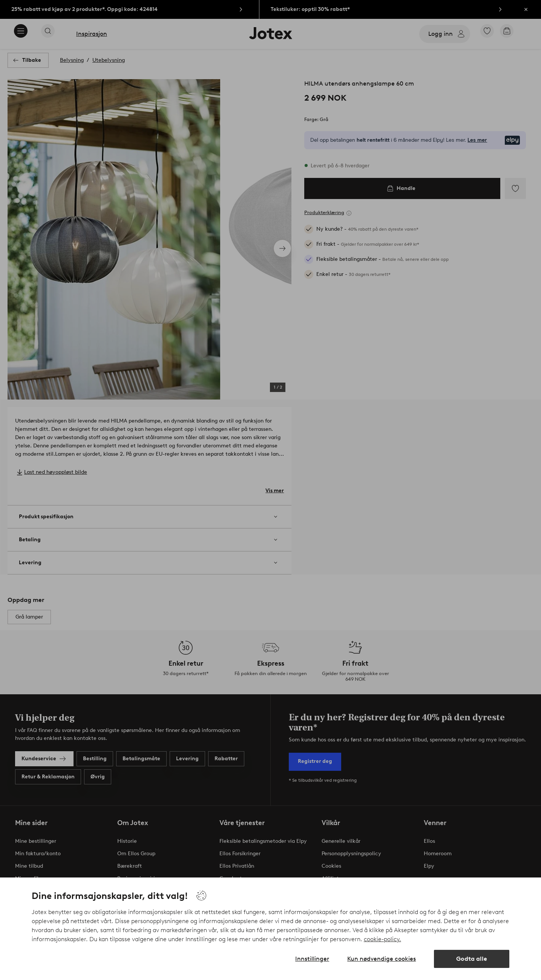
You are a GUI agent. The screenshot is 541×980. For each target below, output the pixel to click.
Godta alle (472, 959)
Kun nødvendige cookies (382, 959)
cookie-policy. (382, 939)
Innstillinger (312, 959)
